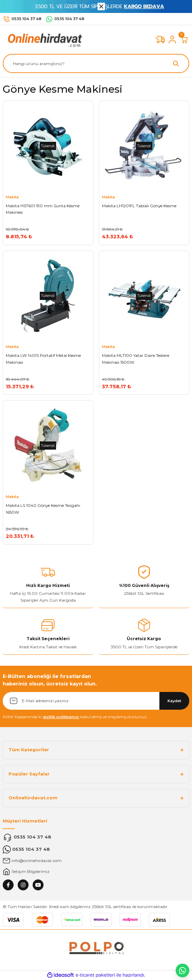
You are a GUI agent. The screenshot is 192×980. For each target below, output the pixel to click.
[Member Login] (172, 40)
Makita (12, 197)
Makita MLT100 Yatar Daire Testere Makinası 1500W (136, 359)
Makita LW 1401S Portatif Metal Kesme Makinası (43, 359)
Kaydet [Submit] (174, 701)
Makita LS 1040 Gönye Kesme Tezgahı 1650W (43, 509)
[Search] (96, 63)
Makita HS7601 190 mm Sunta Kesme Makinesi (43, 209)
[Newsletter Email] (96, 701)
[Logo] (43, 39)
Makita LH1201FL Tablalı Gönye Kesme (139, 206)
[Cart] (185, 40)
